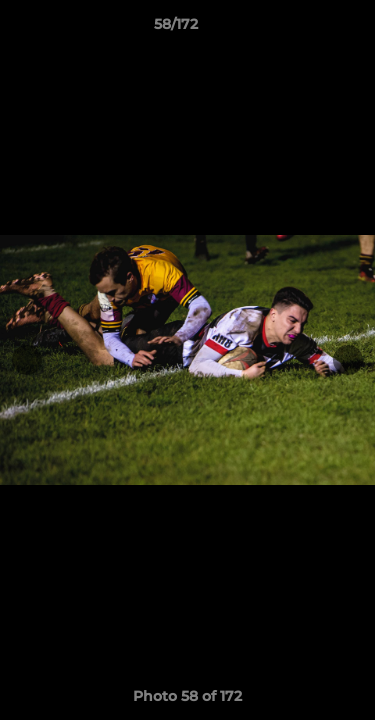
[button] (303, 29)
